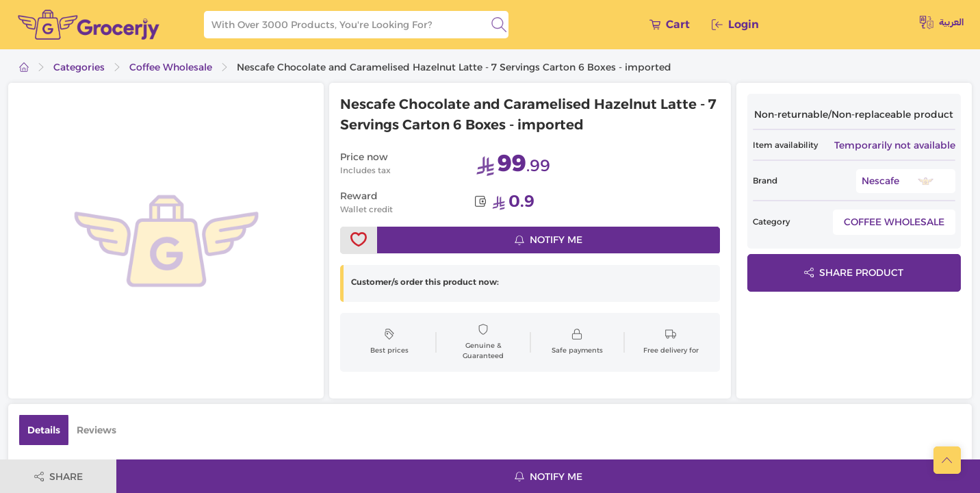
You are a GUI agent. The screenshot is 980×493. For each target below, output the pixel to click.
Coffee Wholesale (171, 67)
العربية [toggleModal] (942, 23)
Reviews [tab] (96, 430)
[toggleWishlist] (359, 240)
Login (735, 24)
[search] (499, 25)
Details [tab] (44, 430)
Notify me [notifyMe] (549, 240)
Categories (79, 67)
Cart (670, 24)
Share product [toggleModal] (854, 273)
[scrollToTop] (947, 460)
